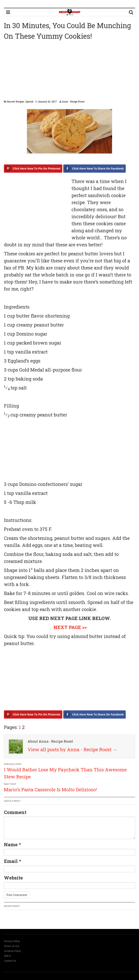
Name (11, 844)
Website (13, 878)
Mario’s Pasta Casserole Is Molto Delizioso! (50, 790)
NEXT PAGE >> (70, 627)
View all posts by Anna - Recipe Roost (72, 749)
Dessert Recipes (15, 101)
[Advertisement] (71, 71)
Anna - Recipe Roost (73, 101)
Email (11, 861)
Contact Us (10, 961)
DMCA (7, 956)
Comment (15, 812)
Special (29, 101)
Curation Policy (12, 951)
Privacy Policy (12, 941)
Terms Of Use (12, 946)
